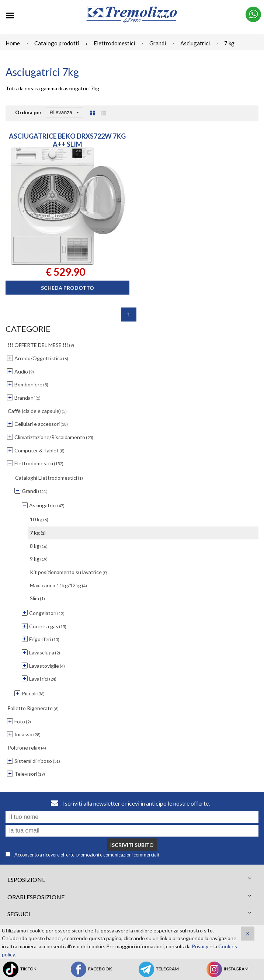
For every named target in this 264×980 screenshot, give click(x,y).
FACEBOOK (91, 969)
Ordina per (28, 112)
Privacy (200, 946)
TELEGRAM (158, 969)
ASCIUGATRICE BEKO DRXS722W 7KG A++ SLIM (67, 140)
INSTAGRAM (227, 969)
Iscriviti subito (132, 845)
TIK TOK (19, 969)
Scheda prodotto (67, 288)
